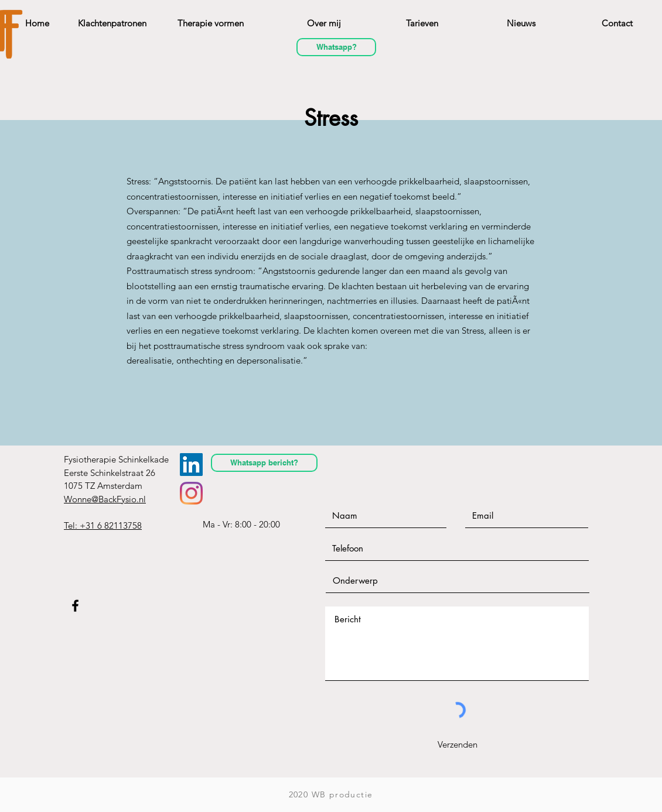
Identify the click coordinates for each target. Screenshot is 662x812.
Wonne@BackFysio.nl (105, 499)
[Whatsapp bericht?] (264, 463)
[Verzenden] (457, 744)
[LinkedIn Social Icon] (191, 465)
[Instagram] (191, 493)
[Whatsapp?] (336, 47)
